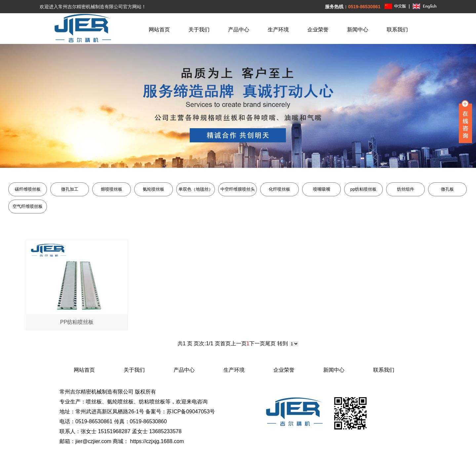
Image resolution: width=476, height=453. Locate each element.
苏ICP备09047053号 (191, 412)
